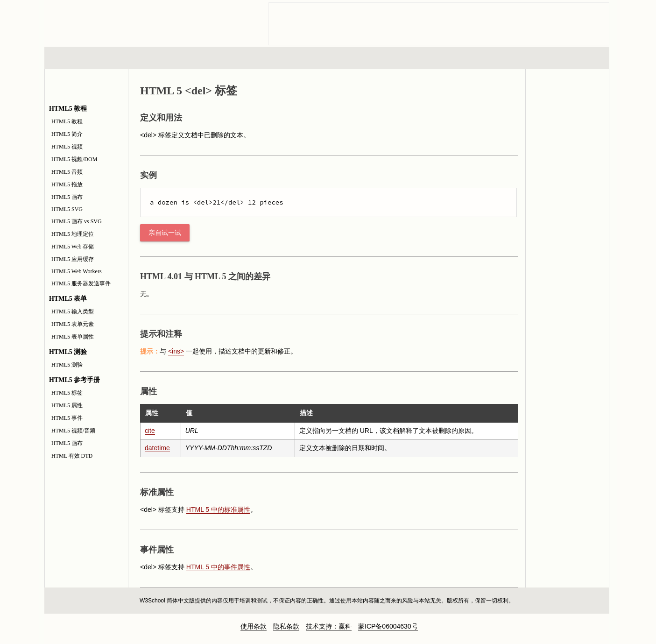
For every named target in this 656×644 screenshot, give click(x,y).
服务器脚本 (252, 58)
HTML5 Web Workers (77, 271)
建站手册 (484, 58)
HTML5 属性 (67, 405)
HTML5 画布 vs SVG (77, 221)
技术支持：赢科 (329, 626)
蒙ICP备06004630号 (388, 626)
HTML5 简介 (67, 134)
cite (150, 431)
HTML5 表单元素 (73, 324)
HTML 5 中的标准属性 (218, 510)
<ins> (176, 351)
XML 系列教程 (412, 58)
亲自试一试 (165, 233)
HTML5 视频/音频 (73, 431)
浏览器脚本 (166, 58)
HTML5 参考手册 (567, 121)
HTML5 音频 (67, 172)
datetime (157, 448)
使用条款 (254, 626)
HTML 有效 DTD (72, 456)
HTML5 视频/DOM (74, 159)
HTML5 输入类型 (73, 311)
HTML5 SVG (67, 209)
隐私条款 (286, 626)
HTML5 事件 (67, 418)
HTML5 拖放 (67, 184)
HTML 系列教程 (83, 58)
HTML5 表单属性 (73, 337)
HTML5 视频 (67, 147)
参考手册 (570, 58)
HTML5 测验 (67, 365)
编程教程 (339, 58)
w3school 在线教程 (131, 21)
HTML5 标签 (67, 393)
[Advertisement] (439, 24)
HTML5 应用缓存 (73, 259)
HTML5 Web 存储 (73, 247)
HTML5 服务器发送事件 (81, 283)
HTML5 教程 (67, 121)
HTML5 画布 (67, 197)
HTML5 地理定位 (73, 234)
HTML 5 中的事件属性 (218, 567)
